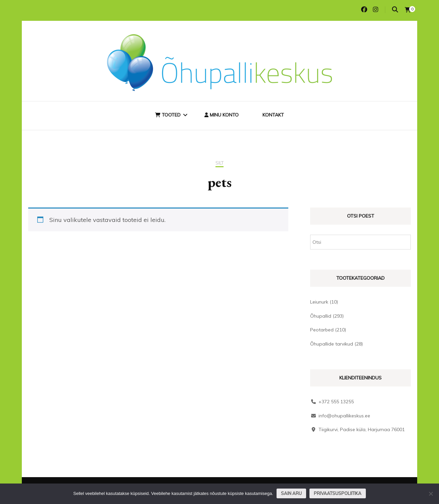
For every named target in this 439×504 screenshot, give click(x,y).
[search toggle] (395, 10)
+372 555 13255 (336, 402)
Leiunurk (319, 302)
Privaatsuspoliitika (338, 493)
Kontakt (273, 115)
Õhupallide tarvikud (332, 344)
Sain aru (291, 493)
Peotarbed (322, 330)
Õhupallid (321, 316)
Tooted (168, 115)
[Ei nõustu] (431, 494)
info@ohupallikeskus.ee (344, 416)
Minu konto (222, 115)
